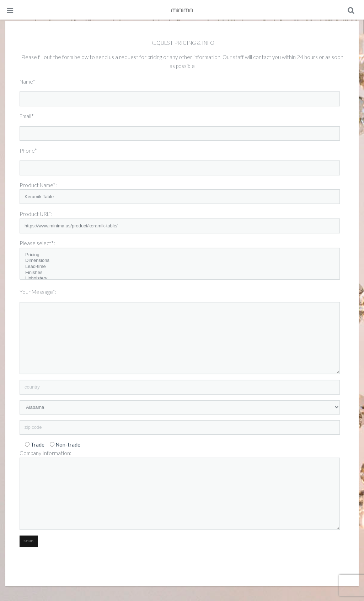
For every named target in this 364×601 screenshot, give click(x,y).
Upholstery (180, 278)
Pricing (180, 255)
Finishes (180, 273)
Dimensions (180, 261)
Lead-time (180, 267)
